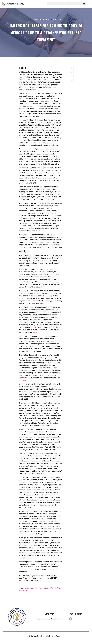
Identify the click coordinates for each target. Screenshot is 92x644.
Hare (41, 303)
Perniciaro (56, 389)
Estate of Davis (35, 317)
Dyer (42, 287)
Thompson (40, 447)
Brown (35, 332)
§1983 (46, 45)
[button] (65, 3)
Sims (38, 298)
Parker (25, 380)
